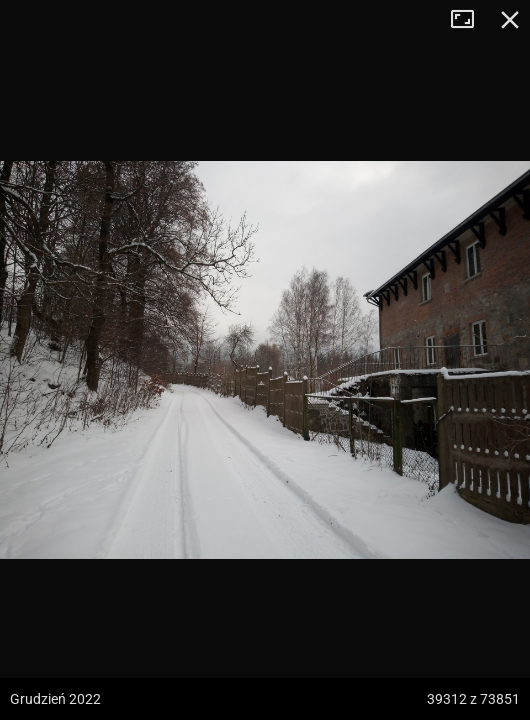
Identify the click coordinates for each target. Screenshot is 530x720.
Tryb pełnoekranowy (470, 20)
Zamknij (510, 20)
